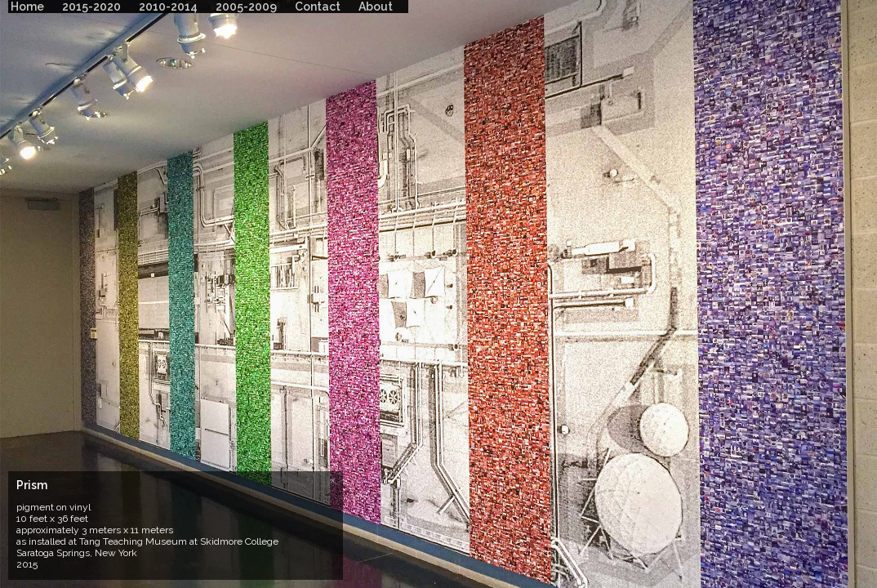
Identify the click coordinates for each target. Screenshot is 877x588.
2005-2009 (246, 7)
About (376, 7)
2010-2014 (168, 7)
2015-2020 (91, 7)
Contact (318, 7)
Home (27, 7)
